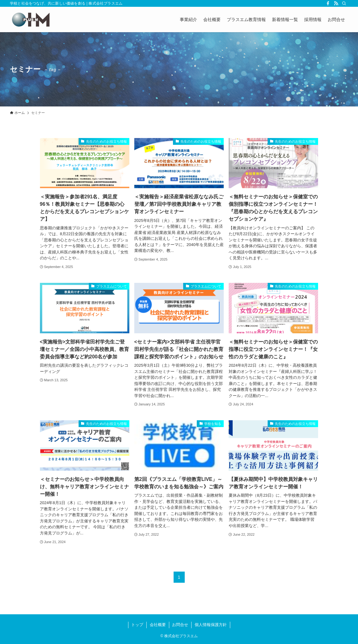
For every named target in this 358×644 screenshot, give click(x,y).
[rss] (336, 3)
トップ (137, 625)
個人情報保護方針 (211, 625)
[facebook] (328, 3)
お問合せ (180, 625)
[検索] (344, 3)
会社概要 (158, 625)
